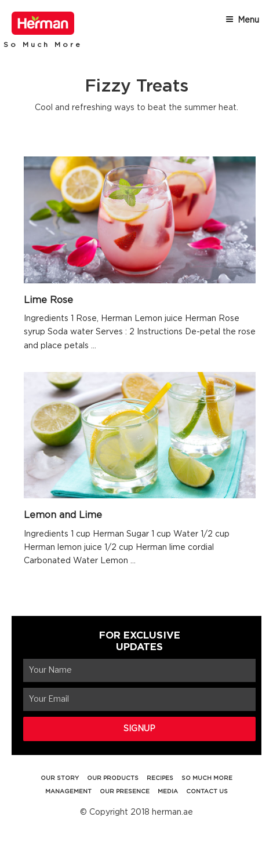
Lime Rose (48, 300)
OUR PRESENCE (125, 792)
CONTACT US (207, 792)
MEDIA (168, 792)
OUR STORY (60, 778)
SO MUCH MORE (207, 778)
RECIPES (160, 778)
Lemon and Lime (63, 515)
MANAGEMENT (68, 792)
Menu (242, 20)
